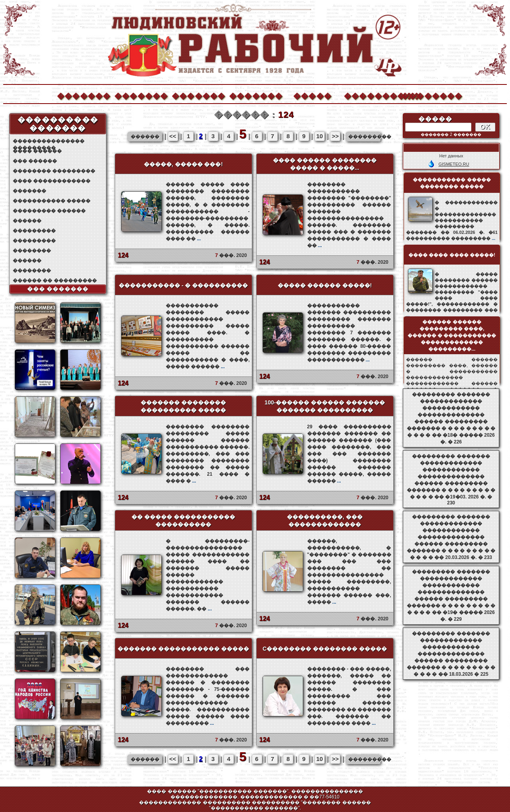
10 (320, 136)
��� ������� (58, 289)
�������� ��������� (54, 171)
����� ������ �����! (325, 285)
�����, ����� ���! (183, 164)
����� (312, 95)
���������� (370, 95)
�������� (428, 95)
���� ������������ (52, 181)
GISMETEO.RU (454, 164)
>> (335, 136)
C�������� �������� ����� (325, 649)
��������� (34, 231)
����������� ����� (52, 201)
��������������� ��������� (49, 141)
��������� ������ (49, 211)
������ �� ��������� (55, 280)
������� (83, 95)
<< (173, 136)
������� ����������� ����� (183, 649)
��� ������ (35, 161)
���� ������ (37, 151)
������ (27, 221)
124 (123, 255)
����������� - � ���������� (183, 285)
